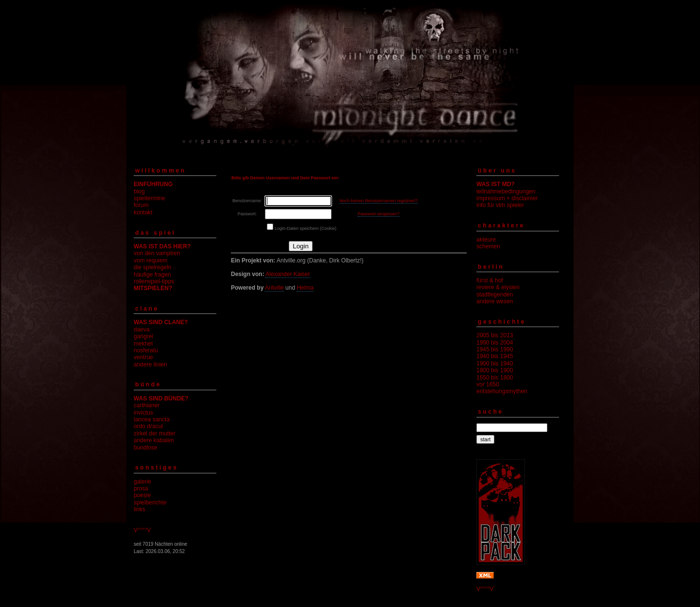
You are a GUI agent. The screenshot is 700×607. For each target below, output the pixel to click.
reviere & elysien (498, 287)
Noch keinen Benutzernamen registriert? (378, 201)
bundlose (146, 448)
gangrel (143, 336)
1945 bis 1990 (495, 349)
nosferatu (146, 350)
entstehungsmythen (502, 391)
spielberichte (150, 503)
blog (139, 191)
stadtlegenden (495, 295)
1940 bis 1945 (495, 356)
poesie (142, 495)
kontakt (143, 212)
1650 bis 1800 (495, 378)
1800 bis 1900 (495, 370)
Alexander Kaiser (288, 274)
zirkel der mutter (155, 434)
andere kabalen (154, 440)
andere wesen (495, 301)
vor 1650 (488, 384)
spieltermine (149, 198)
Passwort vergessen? (379, 214)
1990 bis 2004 (495, 343)
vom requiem (150, 260)
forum (141, 205)
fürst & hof (490, 280)
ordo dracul (148, 426)
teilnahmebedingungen (506, 191)
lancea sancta (152, 419)
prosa (141, 488)
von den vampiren (157, 253)
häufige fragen (152, 275)
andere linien (150, 364)
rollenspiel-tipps (154, 281)
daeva (142, 330)
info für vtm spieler (500, 205)
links (140, 509)
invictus (143, 413)
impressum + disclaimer (507, 198)
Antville (274, 288)
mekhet (143, 344)
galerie (142, 482)
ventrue (143, 357)
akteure (486, 240)
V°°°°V (142, 530)
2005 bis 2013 (495, 335)
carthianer (147, 405)
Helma (305, 288)
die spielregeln (152, 267)
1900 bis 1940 (495, 364)
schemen (488, 246)
